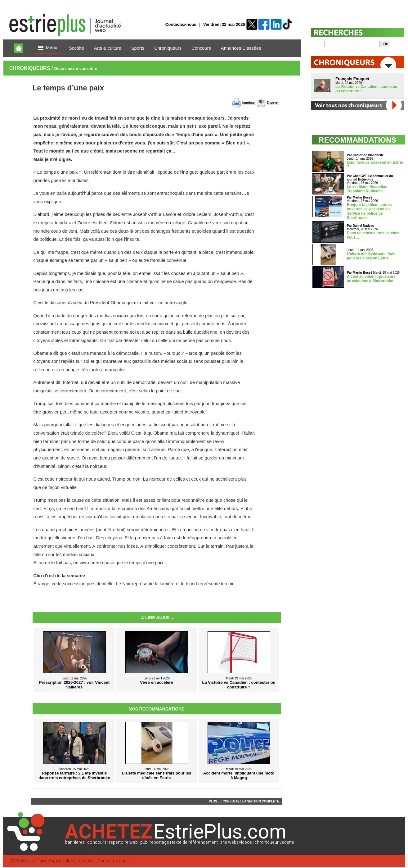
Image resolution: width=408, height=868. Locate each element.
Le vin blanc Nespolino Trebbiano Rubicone (367, 189)
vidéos (245, 842)
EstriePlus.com (39, 861)
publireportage (155, 842)
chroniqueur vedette (274, 842)
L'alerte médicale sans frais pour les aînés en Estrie (371, 256)
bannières (75, 842)
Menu (48, 48)
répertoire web (123, 842)
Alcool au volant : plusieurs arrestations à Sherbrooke (371, 279)
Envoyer (273, 103)
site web (228, 842)
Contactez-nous (181, 24)
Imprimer (249, 103)
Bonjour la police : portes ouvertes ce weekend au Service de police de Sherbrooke (369, 211)
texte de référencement (195, 842)
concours (97, 842)
